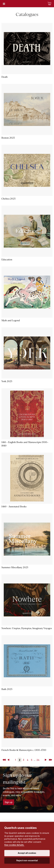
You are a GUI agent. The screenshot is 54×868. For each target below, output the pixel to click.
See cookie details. (14, 845)
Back (9, 760)
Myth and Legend (11, 320)
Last (51, 760)
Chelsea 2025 (8, 199)
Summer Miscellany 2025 (15, 567)
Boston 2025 (8, 138)
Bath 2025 (7, 689)
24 (38, 760)
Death (5, 77)
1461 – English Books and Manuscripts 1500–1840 (25, 444)
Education (7, 260)
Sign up (8, 802)
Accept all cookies (27, 853)
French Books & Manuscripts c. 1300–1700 (24, 750)
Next (46, 760)
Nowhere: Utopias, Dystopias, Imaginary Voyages (27, 628)
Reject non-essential (27, 861)
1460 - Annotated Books (14, 507)
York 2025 (7, 381)
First (4, 760)
